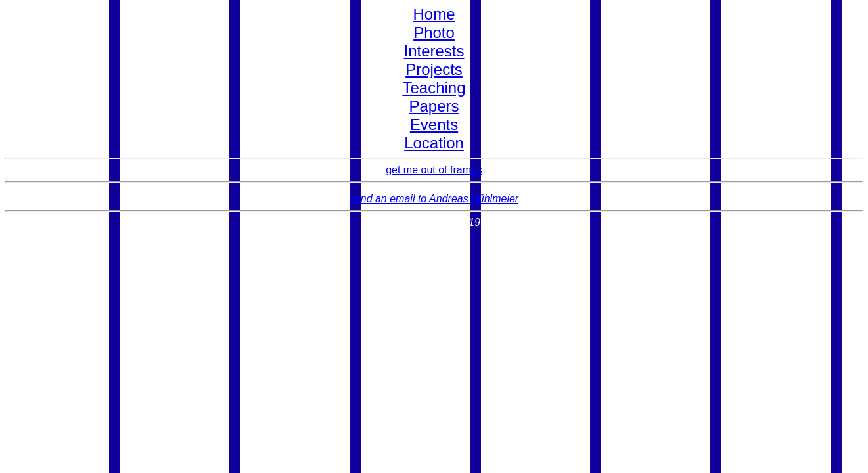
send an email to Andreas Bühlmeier (434, 199)
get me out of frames (434, 170)
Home (434, 14)
